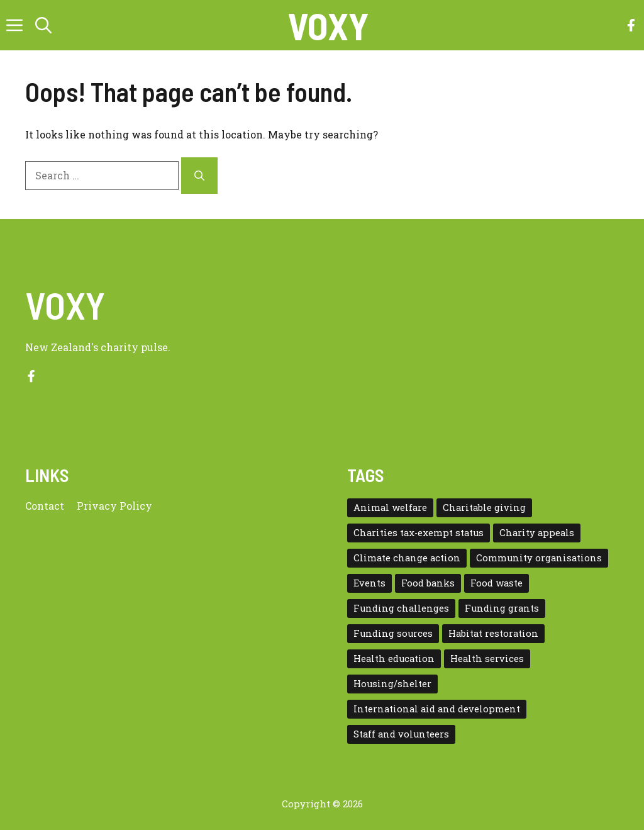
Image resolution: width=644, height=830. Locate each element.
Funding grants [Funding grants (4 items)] (502, 608)
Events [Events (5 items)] (369, 583)
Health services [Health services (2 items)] (487, 659)
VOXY (328, 25)
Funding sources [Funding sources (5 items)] (393, 633)
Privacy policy (114, 506)
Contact (45, 506)
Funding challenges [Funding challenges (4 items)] (401, 608)
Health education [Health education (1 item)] (394, 659)
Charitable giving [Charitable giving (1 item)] (484, 508)
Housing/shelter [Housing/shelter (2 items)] (392, 684)
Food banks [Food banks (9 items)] (428, 583)
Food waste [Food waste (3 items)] (497, 583)
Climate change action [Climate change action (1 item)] (407, 558)
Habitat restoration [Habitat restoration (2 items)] (493, 633)
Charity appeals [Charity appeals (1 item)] (537, 533)
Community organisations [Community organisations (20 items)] (539, 558)
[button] (43, 25)
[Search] (199, 176)
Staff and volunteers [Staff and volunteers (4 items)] (401, 734)
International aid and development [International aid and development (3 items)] (437, 709)
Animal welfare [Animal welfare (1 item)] (390, 508)
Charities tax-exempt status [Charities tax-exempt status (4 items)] (419, 533)
